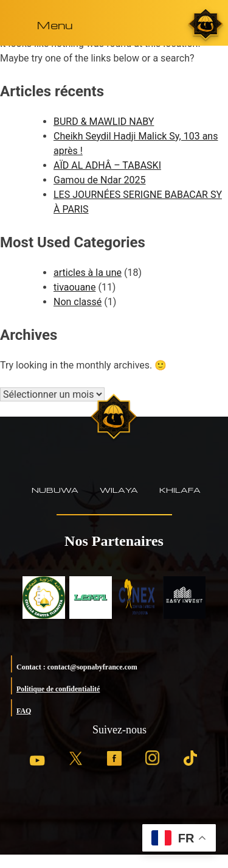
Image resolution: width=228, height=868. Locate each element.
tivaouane (74, 287)
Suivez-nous (119, 730)
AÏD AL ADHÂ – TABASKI (107, 165)
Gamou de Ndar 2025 (100, 180)
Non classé (78, 302)
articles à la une (88, 273)
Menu (55, 25)
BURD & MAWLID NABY (104, 122)
